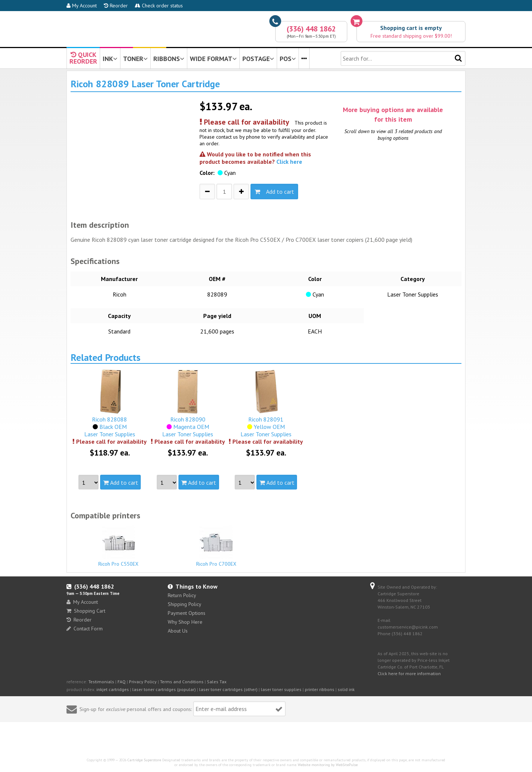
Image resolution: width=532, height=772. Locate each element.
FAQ (122, 682)
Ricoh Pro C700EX (216, 546)
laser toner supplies (281, 689)
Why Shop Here (185, 622)
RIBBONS (169, 59)
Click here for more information (409, 673)
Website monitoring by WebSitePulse (328, 765)
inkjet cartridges (113, 689)
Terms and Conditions (182, 682)
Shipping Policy (185, 604)
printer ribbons (320, 689)
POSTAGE (258, 59)
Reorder (116, 6)
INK (110, 59)
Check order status (159, 6)
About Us (178, 631)
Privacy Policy (143, 682)
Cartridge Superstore (144, 760)
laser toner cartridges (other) (228, 689)
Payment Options (187, 613)
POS (288, 59)
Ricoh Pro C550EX (119, 546)
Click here (289, 162)
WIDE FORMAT (213, 59)
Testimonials (101, 682)
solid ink (346, 689)
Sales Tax (217, 682)
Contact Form (85, 629)
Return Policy (182, 595)
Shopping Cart (86, 611)
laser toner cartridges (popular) (164, 689)
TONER (135, 59)
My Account (82, 6)
